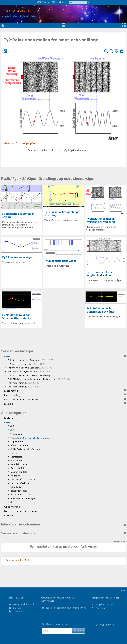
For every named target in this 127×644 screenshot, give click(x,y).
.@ (66, 608)
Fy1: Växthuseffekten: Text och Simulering (35, 375)
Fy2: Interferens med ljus (26, 364)
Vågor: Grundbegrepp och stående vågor (30, 438)
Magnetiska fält (19, 472)
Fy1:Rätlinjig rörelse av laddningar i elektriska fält (38, 379)
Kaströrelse (16, 457)
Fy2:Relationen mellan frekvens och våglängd (101, 220)
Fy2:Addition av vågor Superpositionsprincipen (18, 316)
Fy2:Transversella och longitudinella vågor (100, 274)
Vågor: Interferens (20, 445)
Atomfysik (16, 487)
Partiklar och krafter (21, 495)
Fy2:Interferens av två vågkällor (30, 368)
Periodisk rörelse (19, 464)
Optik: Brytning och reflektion (25, 449)
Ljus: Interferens (19, 453)
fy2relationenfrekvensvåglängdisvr (20, 143)
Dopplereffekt (17, 442)
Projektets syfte (104, 604)
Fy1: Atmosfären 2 (23, 387)
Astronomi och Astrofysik (23, 498)
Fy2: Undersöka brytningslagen (29, 372)
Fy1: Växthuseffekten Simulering (30, 360)
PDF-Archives (44, 2)
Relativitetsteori (19, 491)
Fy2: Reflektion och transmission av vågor (100, 310)
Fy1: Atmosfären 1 (23, 383)
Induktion (15, 476)
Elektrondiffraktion (20, 483)
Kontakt (64, 2)
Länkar (55, 2)
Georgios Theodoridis (24, 604)
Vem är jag (101, 608)
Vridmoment (17, 434)
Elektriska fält (18, 468)
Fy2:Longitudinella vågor (60, 261)
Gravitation (16, 461)
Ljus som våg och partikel (23, 479)
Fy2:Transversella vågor (17, 257)
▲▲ (123, 590)
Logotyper (18, 612)
